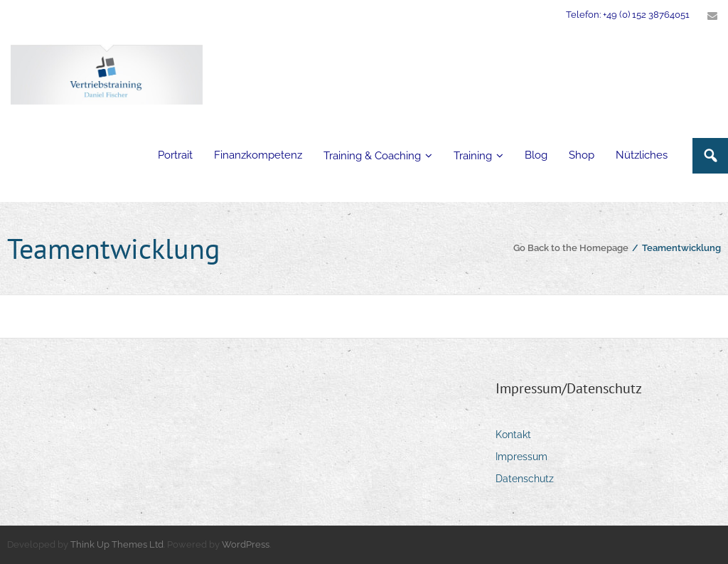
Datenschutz (525, 479)
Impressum (521, 457)
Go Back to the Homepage (571, 248)
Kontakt (513, 435)
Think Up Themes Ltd (117, 544)
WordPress (246, 544)
